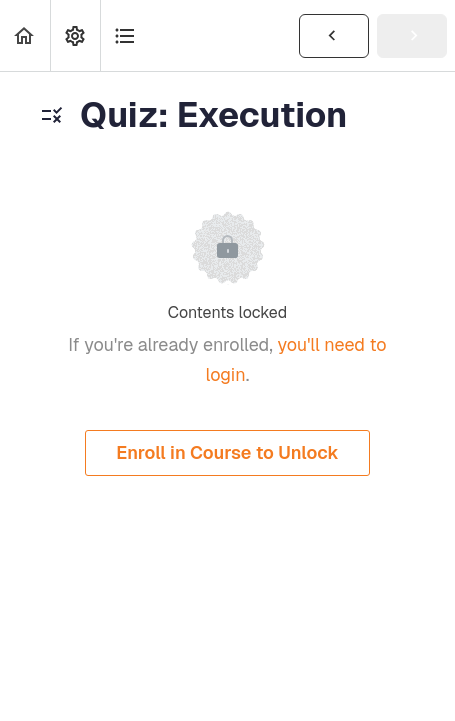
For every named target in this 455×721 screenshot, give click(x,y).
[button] (25, 35)
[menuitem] (75, 35)
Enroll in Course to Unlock (227, 452)
